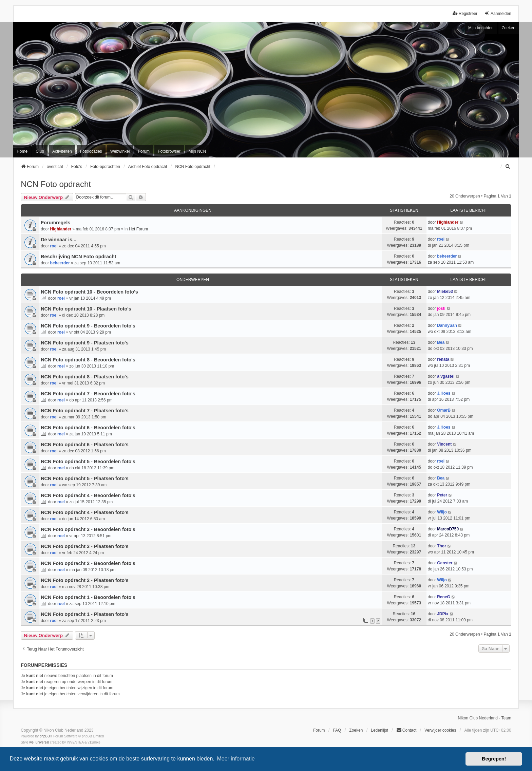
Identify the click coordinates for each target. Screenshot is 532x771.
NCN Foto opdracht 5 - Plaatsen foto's (84, 478)
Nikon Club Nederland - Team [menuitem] (485, 718)
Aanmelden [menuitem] (498, 13)
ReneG (444, 597)
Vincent (444, 444)
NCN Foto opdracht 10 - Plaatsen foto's (86, 309)
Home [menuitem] (22, 151)
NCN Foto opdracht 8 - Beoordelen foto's (88, 360)
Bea (441, 342)
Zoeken (509, 28)
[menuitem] (508, 167)
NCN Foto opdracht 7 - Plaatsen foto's (84, 411)
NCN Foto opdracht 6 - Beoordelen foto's (88, 428)
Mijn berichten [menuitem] (481, 28)
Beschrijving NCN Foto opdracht (78, 257)
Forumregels (55, 223)
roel (54, 246)
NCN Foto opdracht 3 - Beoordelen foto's (88, 529)
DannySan (447, 325)
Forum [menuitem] (144, 151)
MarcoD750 (448, 529)
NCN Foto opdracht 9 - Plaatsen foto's (84, 343)
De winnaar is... (59, 240)
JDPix (443, 614)
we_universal (39, 742)
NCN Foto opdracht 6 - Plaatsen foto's (84, 445)
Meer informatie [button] (236, 759)
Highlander (61, 229)
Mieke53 (445, 292)
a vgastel (446, 376)
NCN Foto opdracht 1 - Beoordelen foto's (88, 597)
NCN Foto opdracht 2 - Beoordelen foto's (88, 563)
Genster (445, 563)
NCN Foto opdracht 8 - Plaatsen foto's (84, 377)
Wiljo (442, 512)
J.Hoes (444, 393)
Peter (442, 495)
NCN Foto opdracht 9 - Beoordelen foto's (88, 326)
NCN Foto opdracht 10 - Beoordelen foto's (89, 292)
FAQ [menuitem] (337, 730)
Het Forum (139, 229)
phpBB (45, 736)
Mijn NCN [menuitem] (197, 151)
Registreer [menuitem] (465, 13)
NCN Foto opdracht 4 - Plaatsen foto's (84, 512)
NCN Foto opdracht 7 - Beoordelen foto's (88, 394)
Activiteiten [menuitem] (62, 151)
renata (443, 359)
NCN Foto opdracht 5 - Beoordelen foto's (88, 462)
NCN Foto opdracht (56, 184)
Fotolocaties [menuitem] (91, 151)
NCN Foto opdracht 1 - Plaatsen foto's (84, 614)
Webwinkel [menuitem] (120, 151)
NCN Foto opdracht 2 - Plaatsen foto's (84, 580)
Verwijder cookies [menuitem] (440, 730)
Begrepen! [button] (494, 759)
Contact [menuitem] (406, 730)
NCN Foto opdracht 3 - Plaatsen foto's (84, 546)
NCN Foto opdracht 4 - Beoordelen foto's (88, 495)
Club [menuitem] (40, 151)
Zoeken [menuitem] (356, 730)
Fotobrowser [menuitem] (169, 151)
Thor (442, 546)
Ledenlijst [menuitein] (379, 730)
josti (441, 308)
